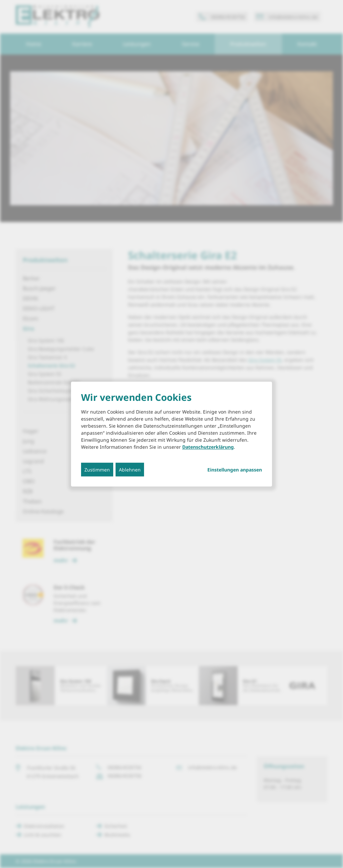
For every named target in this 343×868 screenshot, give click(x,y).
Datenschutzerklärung (208, 447)
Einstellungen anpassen (235, 469)
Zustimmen (97, 469)
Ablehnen (130, 469)
